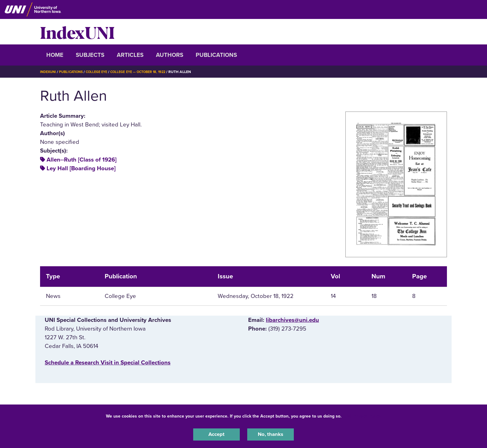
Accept (216, 434)
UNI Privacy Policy (362, 415)
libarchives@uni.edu (292, 320)
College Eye (102, 72)
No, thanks (271, 434)
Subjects (90, 55)
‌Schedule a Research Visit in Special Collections (108, 363)
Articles (130, 55)
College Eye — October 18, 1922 (148, 72)
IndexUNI (77, 32)
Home (55, 55)
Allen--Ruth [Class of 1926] (82, 160)
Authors (170, 55)
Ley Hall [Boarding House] (81, 168)
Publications (216, 55)
